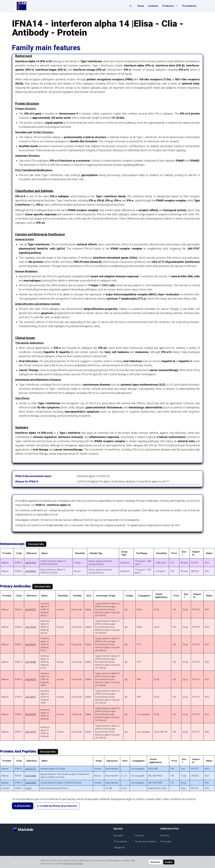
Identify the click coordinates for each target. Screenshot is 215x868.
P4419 (28, 788)
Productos (170, 6)
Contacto (153, 6)
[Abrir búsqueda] (130, 6)
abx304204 (31, 714)
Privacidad (166, 841)
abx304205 (31, 679)
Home (141, 6)
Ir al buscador (23, 806)
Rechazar (155, 862)
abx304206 (31, 644)
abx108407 (31, 697)
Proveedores (189, 6)
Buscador (118, 836)
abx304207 (31, 610)
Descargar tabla (36, 544)
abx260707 (31, 769)
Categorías (119, 847)
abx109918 (31, 732)
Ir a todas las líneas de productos (57, 806)
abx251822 (31, 563)
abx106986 (31, 662)
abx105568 (31, 627)
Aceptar (169, 862)
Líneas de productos (146, 841)
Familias (139, 836)
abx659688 (31, 776)
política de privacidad (73, 864)
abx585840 (31, 571)
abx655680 (31, 783)
